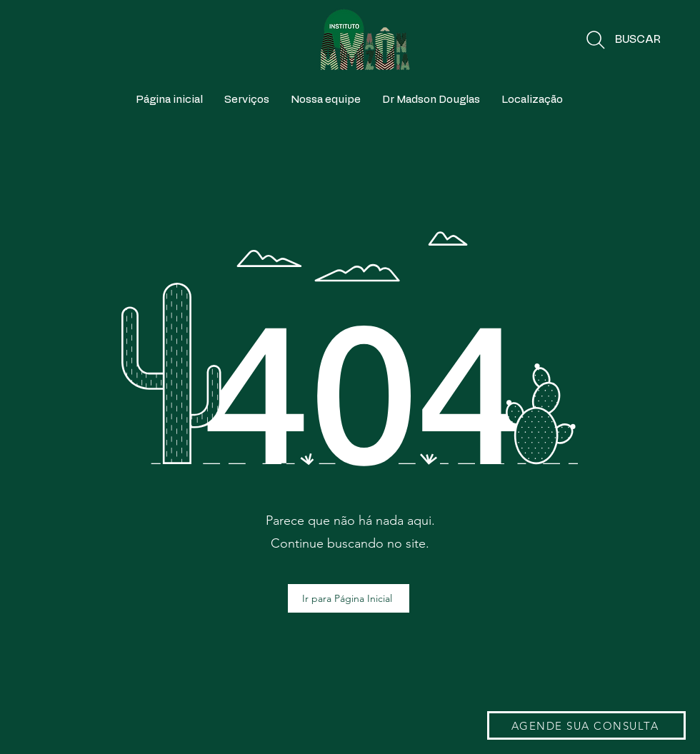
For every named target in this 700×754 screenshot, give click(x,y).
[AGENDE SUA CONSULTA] (586, 725)
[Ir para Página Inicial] (349, 598)
